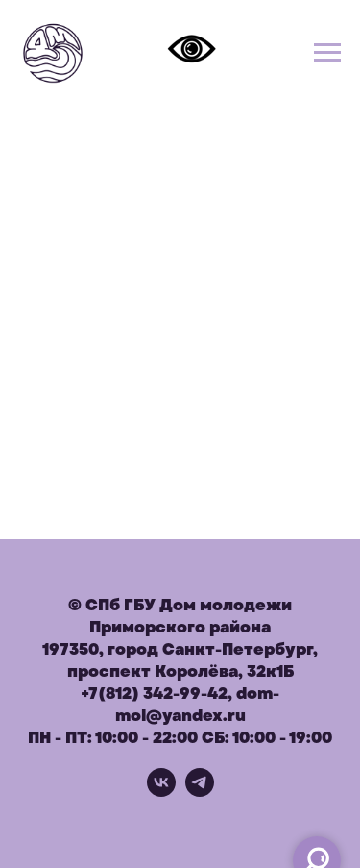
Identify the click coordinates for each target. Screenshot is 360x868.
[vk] (161, 792)
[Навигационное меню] (327, 53)
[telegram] (200, 792)
